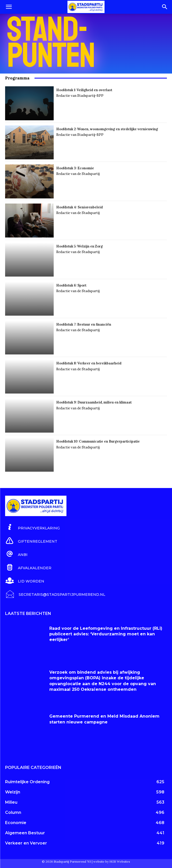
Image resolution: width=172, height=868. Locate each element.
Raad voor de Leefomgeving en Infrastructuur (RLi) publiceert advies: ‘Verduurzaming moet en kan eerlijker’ (106, 634)
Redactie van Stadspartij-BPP (80, 96)
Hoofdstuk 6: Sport (71, 285)
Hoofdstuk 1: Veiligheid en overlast (84, 90)
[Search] (165, 7)
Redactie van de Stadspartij (78, 174)
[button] (9, 7)
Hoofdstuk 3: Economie (76, 168)
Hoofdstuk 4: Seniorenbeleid (79, 207)
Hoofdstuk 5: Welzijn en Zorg (79, 246)
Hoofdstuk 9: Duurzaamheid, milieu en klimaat (94, 402)
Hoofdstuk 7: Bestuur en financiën (84, 324)
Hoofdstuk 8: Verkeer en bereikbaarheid (89, 363)
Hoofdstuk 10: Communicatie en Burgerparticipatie (98, 441)
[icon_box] (32, 527)
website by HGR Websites (112, 861)
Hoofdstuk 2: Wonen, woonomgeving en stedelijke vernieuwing (107, 129)
